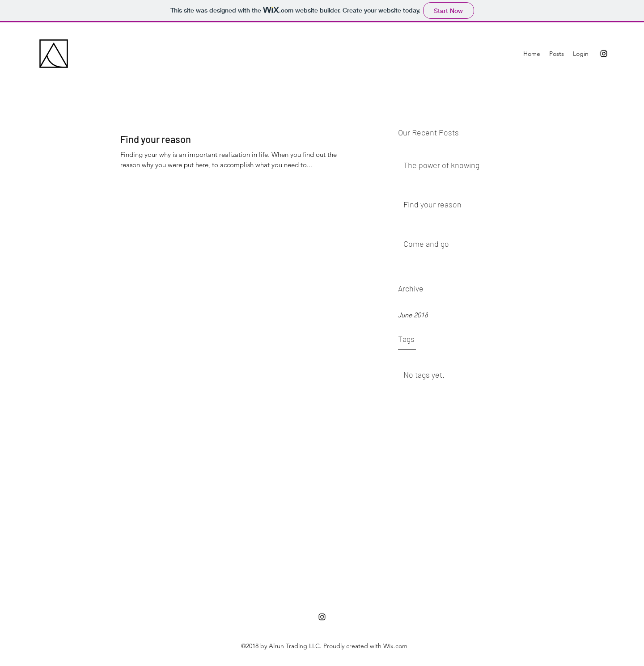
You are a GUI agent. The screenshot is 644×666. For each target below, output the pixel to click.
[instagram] (604, 54)
